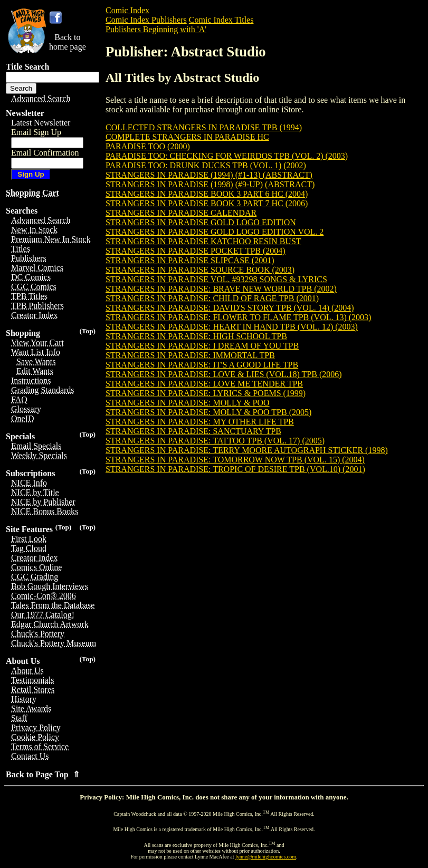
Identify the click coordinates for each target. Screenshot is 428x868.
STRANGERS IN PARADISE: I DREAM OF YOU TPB (202, 346)
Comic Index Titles (221, 20)
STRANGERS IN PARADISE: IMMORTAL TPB (190, 355)
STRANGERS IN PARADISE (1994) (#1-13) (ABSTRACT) (209, 175)
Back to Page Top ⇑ (43, 774)
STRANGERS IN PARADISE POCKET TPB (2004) (196, 251)
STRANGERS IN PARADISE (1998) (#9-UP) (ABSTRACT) (210, 184)
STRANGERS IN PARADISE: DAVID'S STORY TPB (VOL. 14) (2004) (230, 308)
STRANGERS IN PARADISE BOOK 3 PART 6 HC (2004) (207, 194)
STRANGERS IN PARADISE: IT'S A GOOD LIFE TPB (202, 365)
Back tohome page (68, 42)
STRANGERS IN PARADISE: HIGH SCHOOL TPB (196, 336)
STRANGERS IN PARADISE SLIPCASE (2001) (190, 260)
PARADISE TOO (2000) (148, 146)
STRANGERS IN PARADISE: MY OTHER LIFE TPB (200, 422)
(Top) (87, 331)
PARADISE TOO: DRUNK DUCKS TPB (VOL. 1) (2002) (206, 165)
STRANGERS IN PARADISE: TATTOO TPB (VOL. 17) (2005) (215, 441)
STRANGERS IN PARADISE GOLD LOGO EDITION (201, 222)
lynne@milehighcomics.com (266, 857)
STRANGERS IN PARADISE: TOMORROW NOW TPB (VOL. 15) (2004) (235, 460)
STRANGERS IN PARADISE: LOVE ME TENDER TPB (204, 384)
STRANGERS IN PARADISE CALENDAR (181, 213)
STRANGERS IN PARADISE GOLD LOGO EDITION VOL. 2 (215, 232)
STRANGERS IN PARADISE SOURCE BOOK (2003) (200, 270)
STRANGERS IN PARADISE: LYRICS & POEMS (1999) (206, 393)
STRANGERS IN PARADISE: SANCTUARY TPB (193, 431)
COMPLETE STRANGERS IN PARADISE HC (187, 137)
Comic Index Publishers (146, 20)
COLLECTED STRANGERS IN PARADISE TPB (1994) (204, 127)
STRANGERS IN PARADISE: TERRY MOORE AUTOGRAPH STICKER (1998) (247, 450)
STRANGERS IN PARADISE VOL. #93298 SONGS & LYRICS (216, 279)
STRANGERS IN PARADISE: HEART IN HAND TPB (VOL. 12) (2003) (232, 327)
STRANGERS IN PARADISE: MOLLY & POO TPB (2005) (208, 412)
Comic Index (127, 10)
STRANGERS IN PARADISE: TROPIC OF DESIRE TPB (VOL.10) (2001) (235, 469)
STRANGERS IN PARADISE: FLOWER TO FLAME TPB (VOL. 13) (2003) (238, 317)
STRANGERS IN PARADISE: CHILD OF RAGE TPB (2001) (212, 298)
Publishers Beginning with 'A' (156, 29)
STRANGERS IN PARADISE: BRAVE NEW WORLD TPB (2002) (221, 289)
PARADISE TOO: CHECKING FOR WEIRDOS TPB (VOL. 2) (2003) (227, 156)
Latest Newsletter (41, 123)
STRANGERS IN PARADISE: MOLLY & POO (188, 403)
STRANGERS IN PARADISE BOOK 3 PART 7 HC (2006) (207, 203)
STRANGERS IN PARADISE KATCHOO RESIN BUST (203, 241)
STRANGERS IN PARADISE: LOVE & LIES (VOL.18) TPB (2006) (224, 374)
